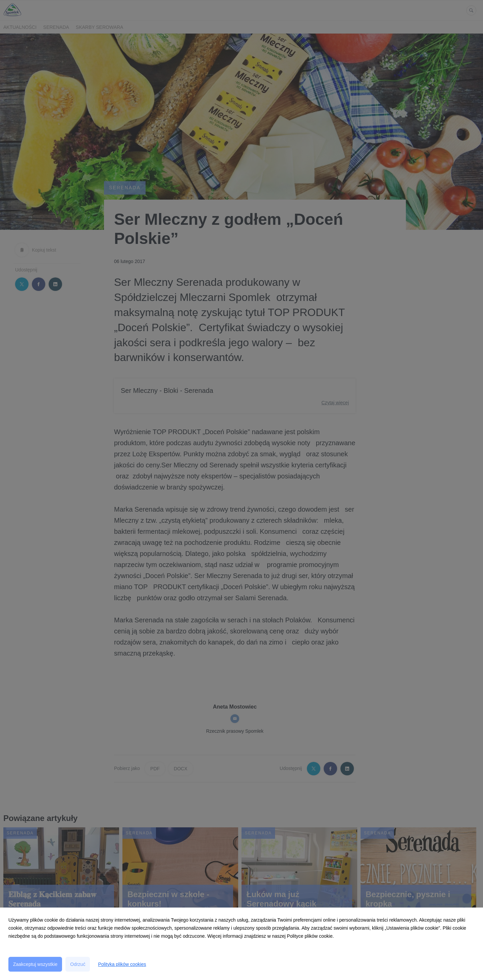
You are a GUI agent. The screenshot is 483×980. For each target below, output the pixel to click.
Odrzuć (78, 964)
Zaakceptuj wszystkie (35, 964)
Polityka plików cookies (122, 964)
